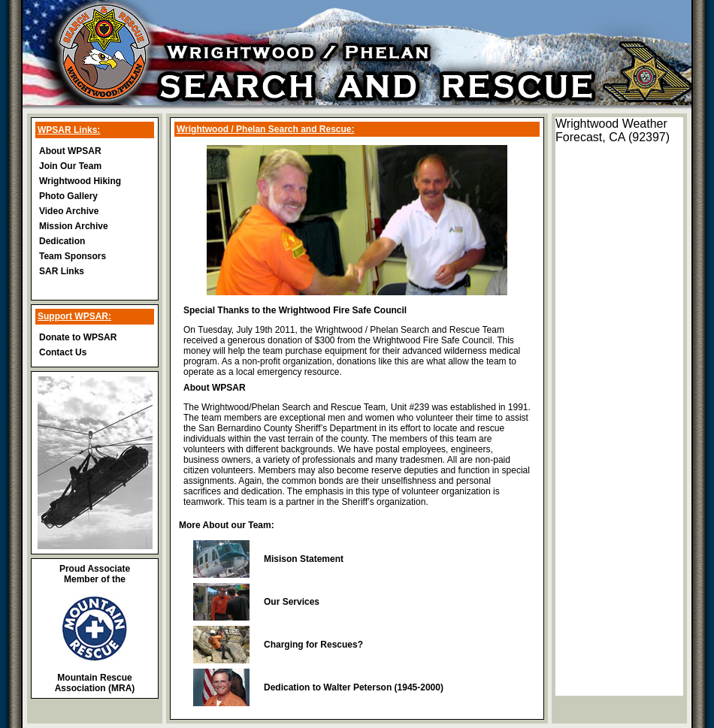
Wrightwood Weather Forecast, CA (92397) (613, 130)
